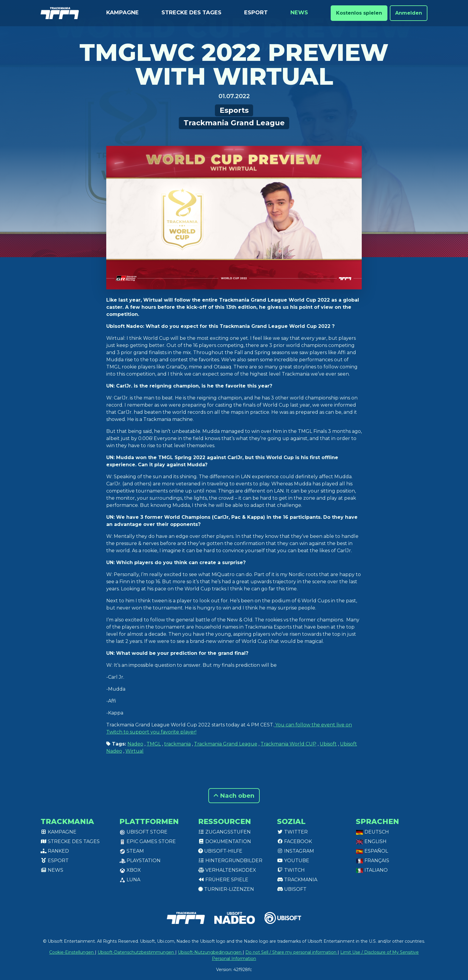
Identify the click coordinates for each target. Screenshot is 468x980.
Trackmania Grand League (234, 123)
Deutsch (372, 832)
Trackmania (297, 880)
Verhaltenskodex (227, 870)
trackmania (177, 744)
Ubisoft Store (143, 832)
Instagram (295, 851)
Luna (130, 880)
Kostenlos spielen (359, 13)
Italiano (372, 870)
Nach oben (234, 796)
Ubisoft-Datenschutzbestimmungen (136, 952)
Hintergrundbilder (230, 861)
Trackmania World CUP (288, 744)
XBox (130, 870)
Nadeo (135, 744)
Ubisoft (328, 744)
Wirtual (134, 751)
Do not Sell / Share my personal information (291, 952)
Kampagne (123, 13)
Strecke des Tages (191, 13)
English (371, 841)
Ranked (55, 851)
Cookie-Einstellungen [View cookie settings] (72, 952)
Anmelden (409, 13)
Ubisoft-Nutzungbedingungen (210, 952)
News (299, 13)
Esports (234, 110)
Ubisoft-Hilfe (220, 851)
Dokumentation (225, 841)
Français (372, 861)
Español (372, 851)
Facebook (294, 841)
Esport (256, 13)
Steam (132, 851)
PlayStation (140, 861)
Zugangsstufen (224, 832)
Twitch (291, 870)
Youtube (293, 861)
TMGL (154, 744)
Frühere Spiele (223, 880)
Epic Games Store (148, 841)
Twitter (292, 832)
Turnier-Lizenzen (226, 889)
